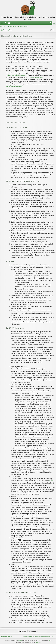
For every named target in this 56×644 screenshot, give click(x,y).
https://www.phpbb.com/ (14, 86)
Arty (50, 641)
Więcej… (2, 23)
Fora (6, 23)
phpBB (20, 641)
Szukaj (4, 26)
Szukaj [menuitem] (54, 30)
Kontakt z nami (30, 637)
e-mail (51, 481)
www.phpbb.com (37, 77)
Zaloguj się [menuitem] (51, 23)
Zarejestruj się (24, 26)
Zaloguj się (13, 26)
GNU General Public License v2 (17, 75)
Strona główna (8, 637)
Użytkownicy (9, 23)
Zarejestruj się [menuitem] (55, 23)
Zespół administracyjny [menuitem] (44, 637)
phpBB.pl (38, 642)
